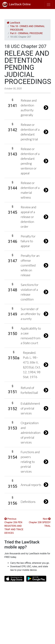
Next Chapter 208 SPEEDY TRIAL (40, 522)
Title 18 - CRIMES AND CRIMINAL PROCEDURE (27, 28)
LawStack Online (16, 4)
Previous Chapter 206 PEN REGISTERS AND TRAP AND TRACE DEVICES (14, 526)
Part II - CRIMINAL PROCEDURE (26, 33)
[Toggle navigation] (49, 5)
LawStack (13, 23)
